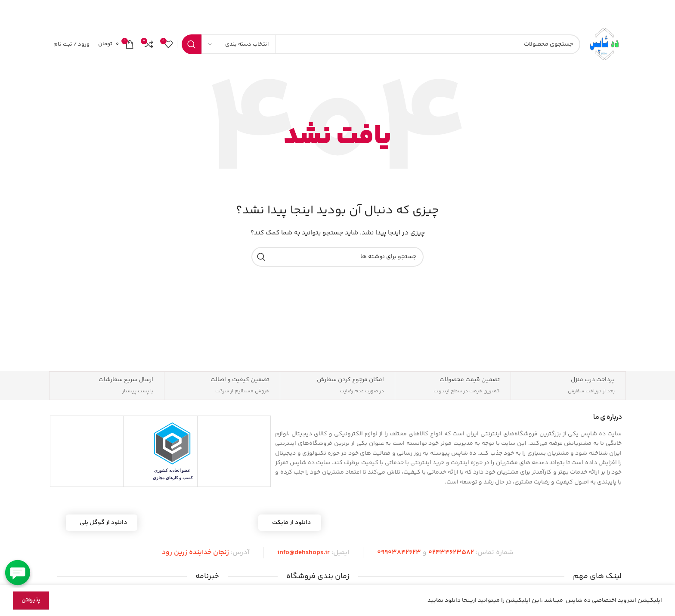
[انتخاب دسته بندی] (238, 48)
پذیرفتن (31, 600)
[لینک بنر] (350, 13)
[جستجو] (377, 48)
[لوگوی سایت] (601, 48)
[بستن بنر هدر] (11, 13)
